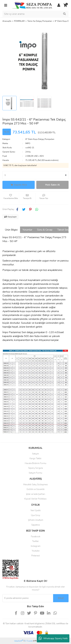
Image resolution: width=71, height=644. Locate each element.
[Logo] (32, 5)
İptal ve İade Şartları (36, 494)
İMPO (28, 143)
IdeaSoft (19, 641)
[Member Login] (59, 5)
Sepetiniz (36, 525)
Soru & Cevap (45, 230)
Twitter (35, 541)
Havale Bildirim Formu (35, 463)
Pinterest (35, 556)
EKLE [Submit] (61, 598)
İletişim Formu (35, 473)
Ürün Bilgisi (11, 230)
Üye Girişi (35, 515)
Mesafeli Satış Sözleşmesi (36, 485)
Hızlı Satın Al (53, 185)
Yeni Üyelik (35, 511)
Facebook (36, 537)
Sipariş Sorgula (35, 468)
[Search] (35, 14)
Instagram (36, 546)
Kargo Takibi (35, 458)
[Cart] (65, 5)
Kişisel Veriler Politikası (35, 499)
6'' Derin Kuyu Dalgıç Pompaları (40, 139)
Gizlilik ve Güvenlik (35, 489)
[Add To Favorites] (11, 198)
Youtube (36, 551)
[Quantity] (35, 175)
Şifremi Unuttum (36, 520)
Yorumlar (27, 230)
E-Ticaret (29, 641)
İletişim (36, 454)
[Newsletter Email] (28, 598)
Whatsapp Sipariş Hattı (53, 638)
